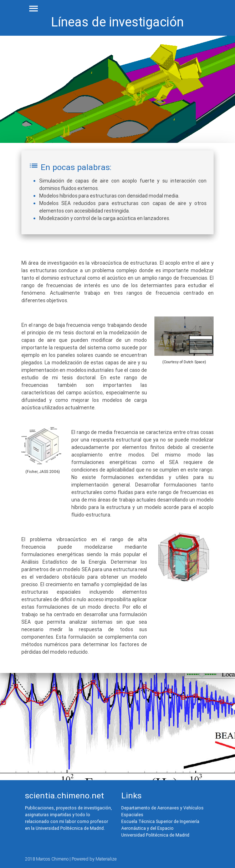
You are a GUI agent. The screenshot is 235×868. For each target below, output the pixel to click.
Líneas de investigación (117, 22)
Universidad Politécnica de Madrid (155, 835)
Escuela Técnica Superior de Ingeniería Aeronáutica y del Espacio (160, 825)
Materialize (106, 859)
